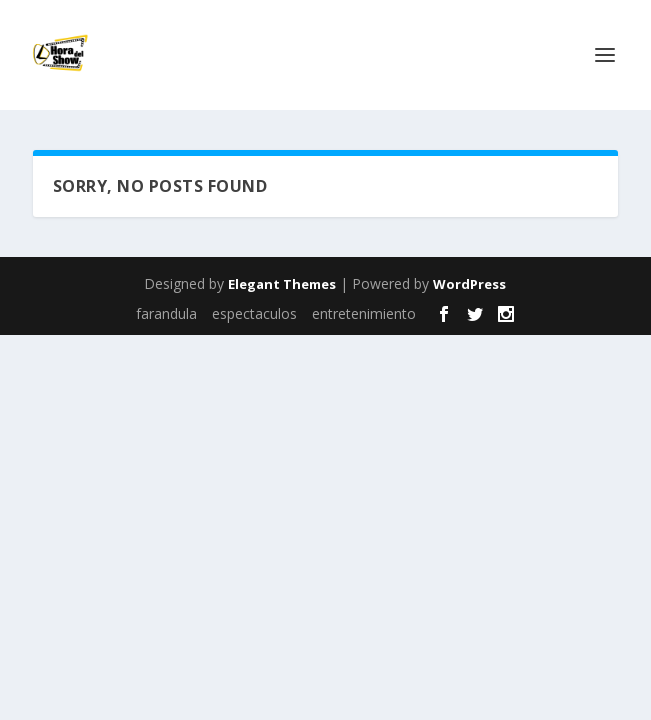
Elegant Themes (282, 284)
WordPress (469, 284)
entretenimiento (364, 313)
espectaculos (254, 313)
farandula (166, 313)
